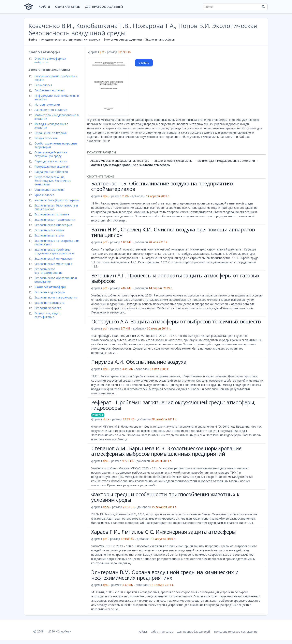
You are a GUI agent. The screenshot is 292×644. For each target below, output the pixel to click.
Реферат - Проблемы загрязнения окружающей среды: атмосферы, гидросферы (173, 405)
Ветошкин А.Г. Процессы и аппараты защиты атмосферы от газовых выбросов (175, 278)
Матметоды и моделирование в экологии (226, 161)
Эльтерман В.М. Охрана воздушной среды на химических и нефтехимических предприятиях (165, 575)
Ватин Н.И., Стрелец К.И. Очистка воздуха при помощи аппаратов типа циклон (173, 232)
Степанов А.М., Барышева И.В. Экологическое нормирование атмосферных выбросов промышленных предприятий (166, 451)
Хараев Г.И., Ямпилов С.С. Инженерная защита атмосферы (164, 532)
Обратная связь (68, 7)
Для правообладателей (104, 7)
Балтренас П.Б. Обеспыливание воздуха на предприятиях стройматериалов (162, 186)
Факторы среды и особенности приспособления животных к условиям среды (165, 497)
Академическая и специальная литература (71, 39)
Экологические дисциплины (123, 39)
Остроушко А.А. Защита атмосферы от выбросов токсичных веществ (176, 321)
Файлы (44, 7)
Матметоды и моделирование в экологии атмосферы (130, 165)
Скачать (144, 63)
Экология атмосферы (160, 39)
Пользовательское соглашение (236, 632)
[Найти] (263, 7)
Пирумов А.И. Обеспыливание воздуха (139, 362)
